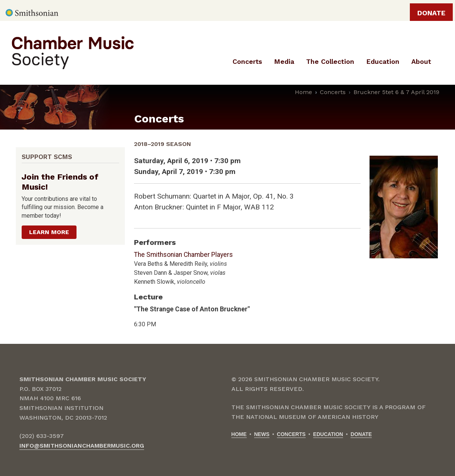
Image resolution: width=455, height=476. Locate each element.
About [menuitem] (421, 61)
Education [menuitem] (383, 61)
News (262, 434)
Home (303, 92)
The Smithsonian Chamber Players (183, 255)
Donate (431, 13)
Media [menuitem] (284, 61)
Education (328, 434)
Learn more (49, 232)
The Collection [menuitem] (330, 61)
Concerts (333, 92)
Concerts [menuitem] (247, 61)
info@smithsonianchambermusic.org (82, 446)
